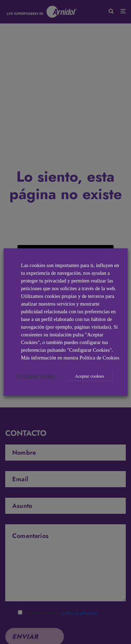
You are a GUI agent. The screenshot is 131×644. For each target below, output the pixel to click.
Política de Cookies (100, 358)
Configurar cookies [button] (36, 376)
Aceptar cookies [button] (89, 376)
